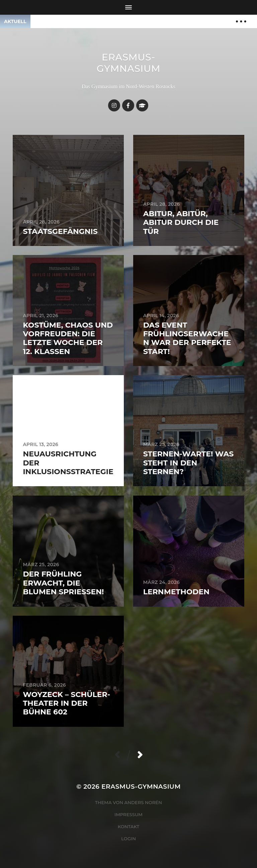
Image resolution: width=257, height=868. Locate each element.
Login (128, 839)
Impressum (128, 814)
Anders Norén (143, 802)
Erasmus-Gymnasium (129, 63)
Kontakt (129, 827)
